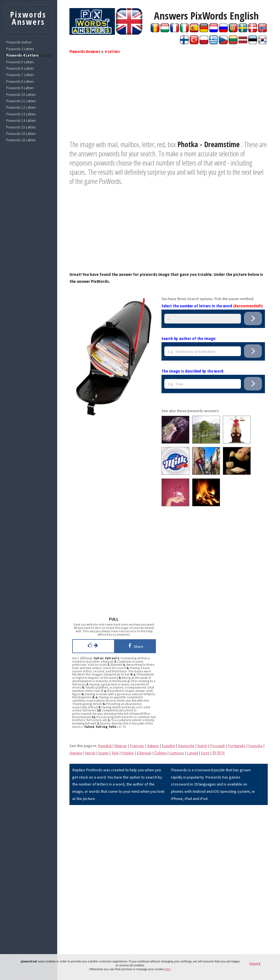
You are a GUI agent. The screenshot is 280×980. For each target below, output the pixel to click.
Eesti (205, 753)
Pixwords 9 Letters (20, 88)
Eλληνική (144, 753)
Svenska (255, 746)
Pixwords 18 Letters (21, 140)
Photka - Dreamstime (208, 144)
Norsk (90, 753)
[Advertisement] (169, 101)
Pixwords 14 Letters (21, 121)
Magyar (121, 746)
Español (168, 746)
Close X (255, 963)
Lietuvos (177, 753)
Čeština (160, 753)
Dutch (202, 746)
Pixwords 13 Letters (21, 114)
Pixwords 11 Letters (21, 101)
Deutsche (186, 746)
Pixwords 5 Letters (20, 62)
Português (236, 746)
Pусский (217, 746)
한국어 (219, 753)
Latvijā (192, 753)
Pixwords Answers (85, 51)
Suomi (103, 753)
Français (137, 746)
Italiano (153, 746)
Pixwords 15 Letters (21, 127)
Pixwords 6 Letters (20, 69)
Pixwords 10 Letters (21, 95)
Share (135, 646)
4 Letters (112, 51)
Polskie (128, 753)
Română (105, 746)
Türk (115, 753)
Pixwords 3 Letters (20, 49)
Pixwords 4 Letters (22, 55)
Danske (76, 753)
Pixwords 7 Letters (20, 75)
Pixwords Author (19, 42)
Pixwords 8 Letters (20, 82)
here (167, 969)
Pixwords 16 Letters (21, 134)
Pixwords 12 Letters (21, 108)
